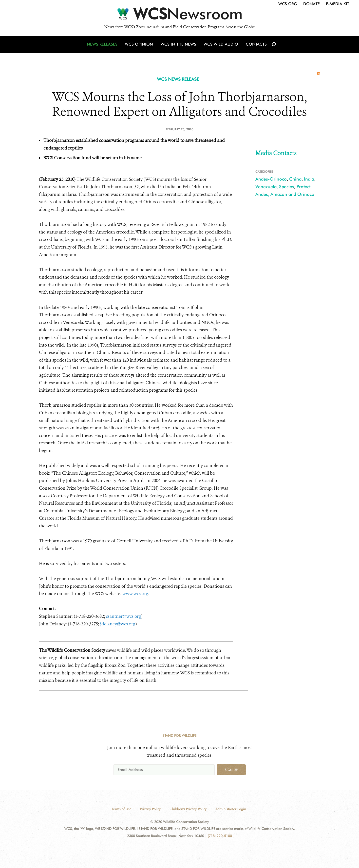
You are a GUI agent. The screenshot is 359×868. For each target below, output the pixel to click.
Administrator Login (231, 809)
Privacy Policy (151, 809)
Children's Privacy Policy (188, 809)
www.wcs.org (135, 594)
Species (287, 187)
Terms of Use (122, 809)
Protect (303, 187)
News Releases (103, 45)
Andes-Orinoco (271, 179)
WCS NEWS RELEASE (178, 79)
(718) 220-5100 (220, 836)
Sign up (231, 770)
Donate (312, 4)
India (309, 179)
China (295, 179)
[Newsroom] (179, 15)
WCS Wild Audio (221, 45)
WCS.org (288, 4)
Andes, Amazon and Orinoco (285, 194)
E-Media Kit (338, 4)
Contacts (256, 45)
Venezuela (266, 187)
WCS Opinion (140, 45)
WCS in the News (179, 45)
